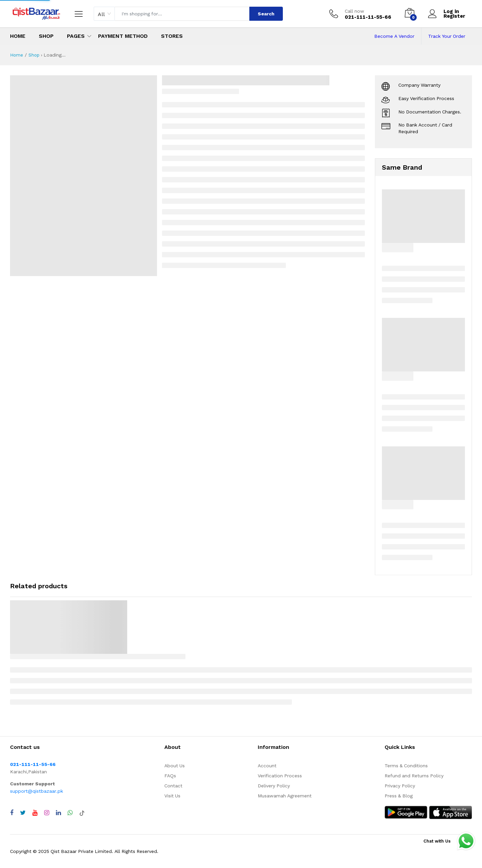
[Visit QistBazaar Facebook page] (12, 813)
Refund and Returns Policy (414, 776)
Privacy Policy (400, 786)
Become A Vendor (394, 36)
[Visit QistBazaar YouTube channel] (35, 813)
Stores (172, 36)
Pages (76, 36)
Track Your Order (447, 36)
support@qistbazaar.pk (36, 791)
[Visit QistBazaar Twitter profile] (23, 813)
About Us (175, 766)
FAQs (170, 776)
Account (267, 766)
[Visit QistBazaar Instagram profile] (47, 813)
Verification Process (280, 776)
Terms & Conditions (406, 766)
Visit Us (172, 796)
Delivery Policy (274, 786)
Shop (46, 36)
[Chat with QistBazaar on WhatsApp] (70, 813)
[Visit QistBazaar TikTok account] (82, 813)
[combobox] (104, 14)
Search (266, 14)
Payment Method (123, 36)
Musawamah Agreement (285, 796)
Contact (173, 786)
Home (18, 36)
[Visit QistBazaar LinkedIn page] (58, 813)
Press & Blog (399, 796)
